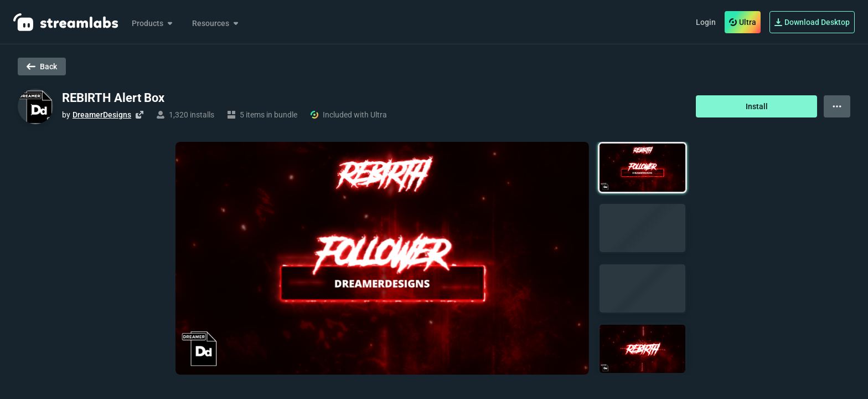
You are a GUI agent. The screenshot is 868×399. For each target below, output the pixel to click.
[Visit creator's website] (139, 115)
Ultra (743, 22)
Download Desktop (812, 22)
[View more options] (837, 106)
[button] (642, 168)
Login (706, 22)
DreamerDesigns (102, 115)
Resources (216, 23)
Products (153, 23)
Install (757, 106)
